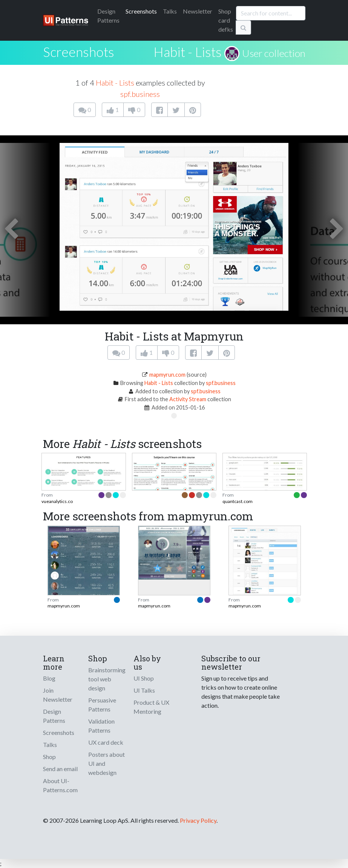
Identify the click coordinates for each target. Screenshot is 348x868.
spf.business (140, 94)
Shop (49, 757)
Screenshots (141, 11)
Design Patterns (54, 716)
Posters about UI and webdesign (107, 763)
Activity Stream (188, 399)
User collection (274, 53)
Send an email (60, 769)
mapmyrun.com (167, 375)
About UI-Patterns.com (60, 785)
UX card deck (106, 742)
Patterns (108, 16)
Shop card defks (226, 20)
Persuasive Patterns (102, 705)
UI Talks (144, 690)
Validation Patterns (101, 726)
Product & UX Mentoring (151, 707)
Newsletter (198, 11)
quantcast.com (238, 501)
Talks (170, 11)
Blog (49, 678)
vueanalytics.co (57, 501)
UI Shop (144, 678)
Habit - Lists (188, 52)
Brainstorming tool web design (107, 679)
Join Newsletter (58, 695)
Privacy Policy (198, 820)
